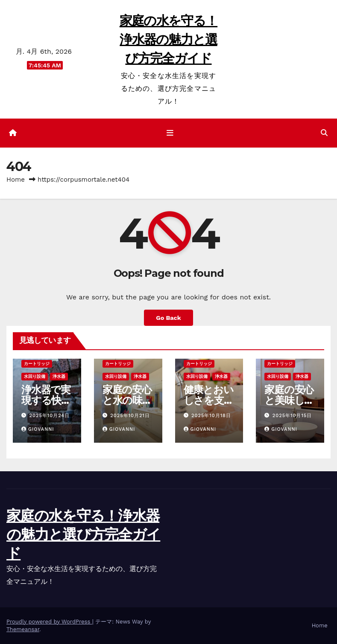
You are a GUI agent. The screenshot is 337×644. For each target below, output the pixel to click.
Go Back (168, 318)
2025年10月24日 (50, 416)
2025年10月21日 (130, 416)
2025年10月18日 (211, 416)
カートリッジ (37, 364)
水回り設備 (35, 376)
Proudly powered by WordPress (49, 622)
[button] (324, 133)
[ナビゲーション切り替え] (170, 133)
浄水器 (59, 376)
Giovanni (38, 429)
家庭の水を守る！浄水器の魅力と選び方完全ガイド (168, 39)
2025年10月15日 (292, 416)
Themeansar (23, 629)
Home (16, 180)
